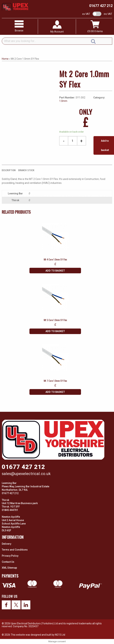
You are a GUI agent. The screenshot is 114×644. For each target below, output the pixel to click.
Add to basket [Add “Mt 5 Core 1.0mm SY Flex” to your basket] (55, 331)
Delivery (7, 544)
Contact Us (8, 562)
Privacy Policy (10, 556)
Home (5, 59)
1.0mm (63, 101)
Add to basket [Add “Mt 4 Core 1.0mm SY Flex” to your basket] (55, 271)
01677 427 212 (101, 6)
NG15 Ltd (60, 635)
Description (9, 170)
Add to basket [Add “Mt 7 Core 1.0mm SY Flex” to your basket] (55, 392)
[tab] (10, 170)
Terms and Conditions (15, 550)
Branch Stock (26, 170)
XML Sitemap (9, 568)
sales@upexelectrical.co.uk (26, 474)
